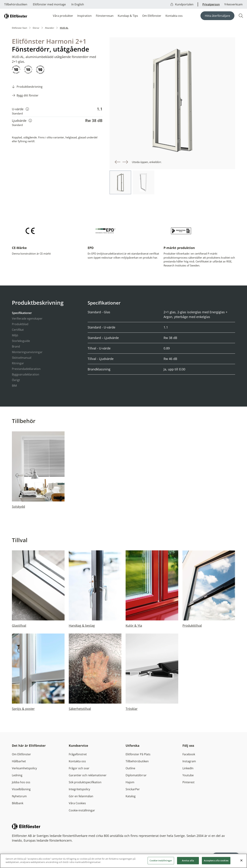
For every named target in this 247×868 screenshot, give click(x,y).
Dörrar (36, 28)
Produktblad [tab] (20, 324)
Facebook (189, 754)
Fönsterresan (105, 16)
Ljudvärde (22, 120)
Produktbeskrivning (30, 87)
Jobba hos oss (21, 782)
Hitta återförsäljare (217, 16)
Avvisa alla (188, 862)
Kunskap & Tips (128, 16)
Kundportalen (182, 4)
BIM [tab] (14, 386)
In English (78, 4)
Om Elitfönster (152, 16)
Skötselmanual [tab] (22, 358)
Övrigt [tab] (16, 380)
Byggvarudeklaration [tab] (26, 374)
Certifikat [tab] (18, 330)
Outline (130, 768)
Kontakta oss (174, 16)
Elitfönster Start (20, 28)
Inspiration (84, 16)
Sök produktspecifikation (85, 782)
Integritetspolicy (79, 789)
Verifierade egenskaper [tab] (27, 319)
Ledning (17, 775)
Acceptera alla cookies (216, 862)
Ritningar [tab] (18, 363)
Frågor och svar (79, 768)
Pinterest (188, 782)
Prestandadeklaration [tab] (26, 369)
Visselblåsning (21, 789)
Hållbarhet (19, 761)
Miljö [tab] (15, 335)
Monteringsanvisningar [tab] (27, 352)
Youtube (188, 775)
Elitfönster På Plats (138, 754)
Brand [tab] (16, 346)
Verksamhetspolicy (24, 768)
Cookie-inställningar (82, 810)
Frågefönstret (78, 754)
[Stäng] (241, 862)
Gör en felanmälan (81, 796)
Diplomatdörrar (136, 775)
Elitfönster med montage (49, 4)
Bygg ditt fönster (28, 95)
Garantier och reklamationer (88, 775)
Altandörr (50, 28)
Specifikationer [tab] (22, 313)
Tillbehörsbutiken (16, 4)
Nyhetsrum (19, 796)
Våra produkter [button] (63, 16)
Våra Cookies (77, 803)
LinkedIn (188, 768)
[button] (118, 162)
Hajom (130, 782)
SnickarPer (133, 789)
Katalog (131, 796)
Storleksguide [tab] (21, 341)
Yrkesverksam (233, 4)
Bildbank (18, 803)
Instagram (189, 761)
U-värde (20, 109)
